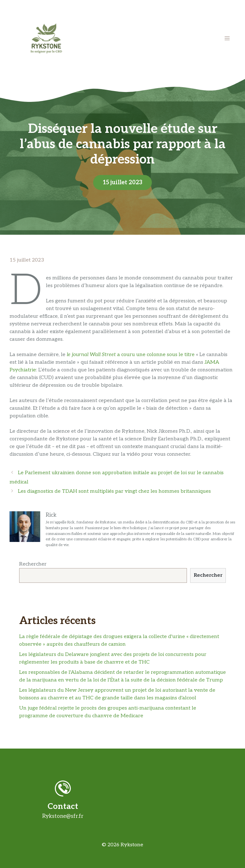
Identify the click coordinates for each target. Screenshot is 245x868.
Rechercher (33, 564)
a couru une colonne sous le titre (131, 355)
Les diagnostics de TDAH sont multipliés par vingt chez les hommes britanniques (114, 491)
